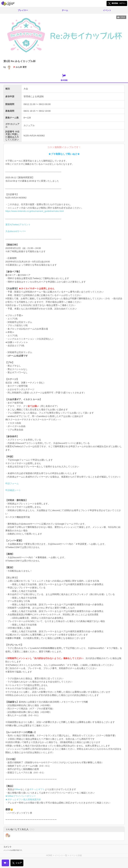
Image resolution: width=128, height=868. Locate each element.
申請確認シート (13, 490)
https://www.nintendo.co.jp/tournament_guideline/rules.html (35, 211)
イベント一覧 (61, 855)
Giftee (17, 789)
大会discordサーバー (16, 231)
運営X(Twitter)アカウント (18, 225)
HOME (49, 855)
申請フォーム (12, 483)
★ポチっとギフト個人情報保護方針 (23, 799)
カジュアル (29, 125)
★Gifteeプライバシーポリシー (21, 796)
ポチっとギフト (37, 789)
